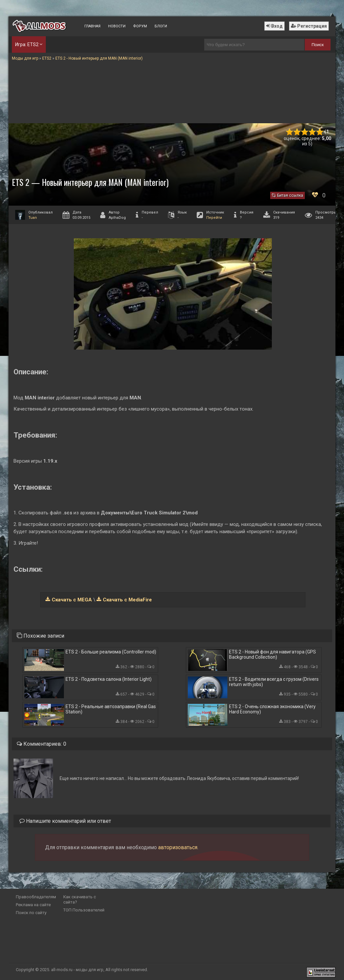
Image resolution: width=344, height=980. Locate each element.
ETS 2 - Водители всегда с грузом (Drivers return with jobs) (274, 682)
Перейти (214, 218)
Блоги (161, 26)
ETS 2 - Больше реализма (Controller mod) (111, 652)
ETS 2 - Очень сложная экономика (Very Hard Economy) (272, 709)
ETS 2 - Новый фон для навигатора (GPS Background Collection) (272, 654)
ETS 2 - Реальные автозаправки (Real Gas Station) (111, 709)
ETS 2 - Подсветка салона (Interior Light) (109, 679)
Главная (92, 26)
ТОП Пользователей (84, 910)
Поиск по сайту (31, 913)
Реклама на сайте (33, 905)
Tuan (33, 218)
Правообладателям (36, 897)
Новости (117, 26)
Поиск (317, 45)
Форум (140, 26)
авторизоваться (178, 847)
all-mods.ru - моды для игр (77, 970)
